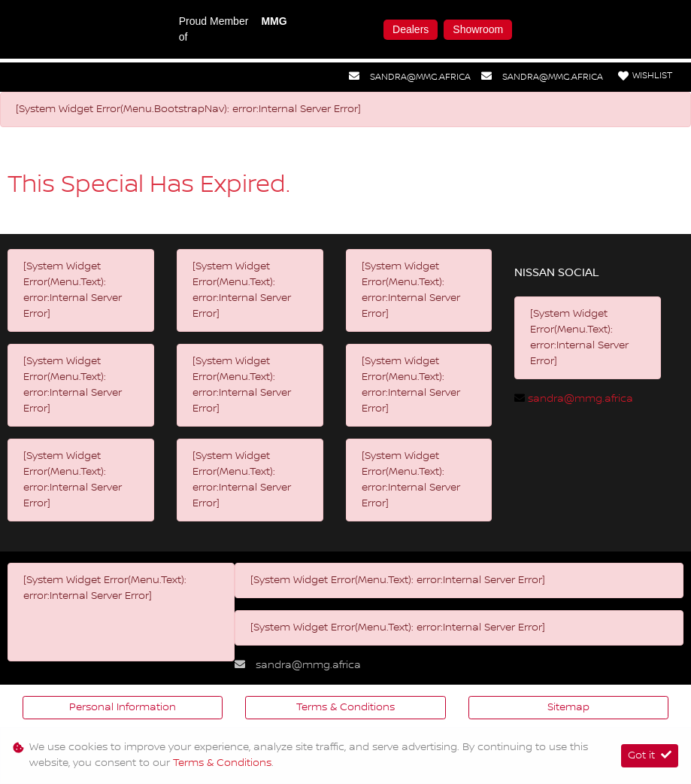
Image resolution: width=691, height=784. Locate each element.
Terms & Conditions (345, 707)
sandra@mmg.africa (420, 77)
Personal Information (123, 707)
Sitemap (568, 707)
